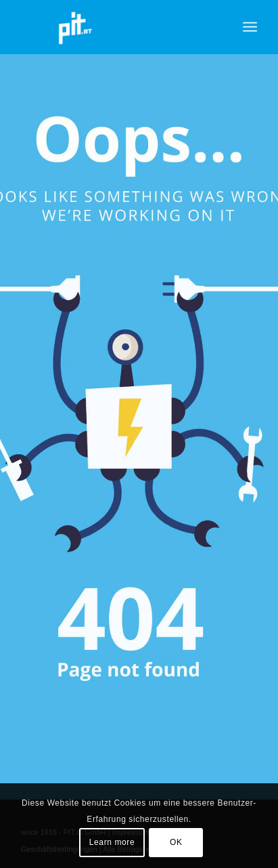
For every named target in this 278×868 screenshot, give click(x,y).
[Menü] (250, 27)
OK (176, 842)
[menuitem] (250, 27)
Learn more (112, 842)
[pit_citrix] (115, 27)
